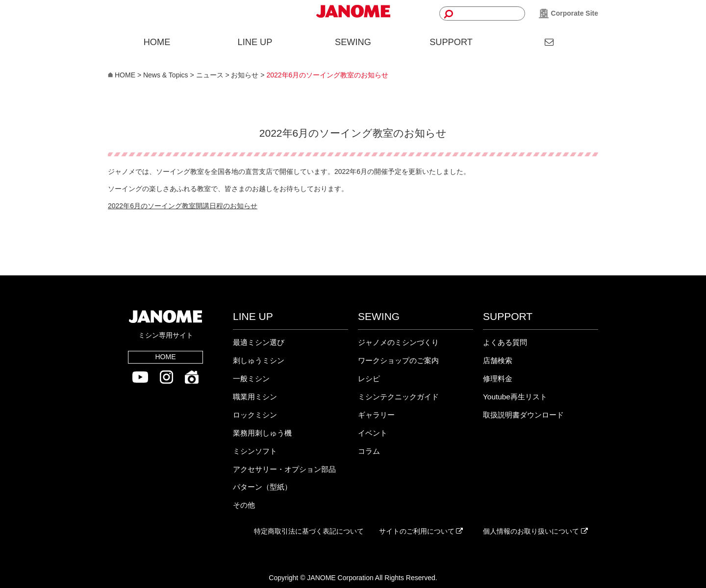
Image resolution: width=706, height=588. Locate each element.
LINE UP (255, 42)
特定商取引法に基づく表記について (309, 531)
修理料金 (498, 379)
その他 (244, 505)
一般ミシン (251, 379)
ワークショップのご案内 (398, 360)
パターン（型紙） (262, 487)
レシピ (369, 379)
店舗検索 (498, 360)
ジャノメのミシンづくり (398, 342)
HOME (157, 42)
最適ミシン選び (259, 342)
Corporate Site (568, 13)
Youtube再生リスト (515, 397)
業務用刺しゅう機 (262, 433)
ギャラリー (376, 415)
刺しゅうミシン (259, 360)
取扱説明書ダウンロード (523, 415)
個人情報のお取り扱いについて (535, 531)
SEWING (353, 42)
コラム (369, 451)
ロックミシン (255, 415)
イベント (373, 433)
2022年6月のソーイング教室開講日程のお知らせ (183, 206)
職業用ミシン (255, 397)
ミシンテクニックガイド (398, 397)
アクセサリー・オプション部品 (284, 469)
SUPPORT (451, 42)
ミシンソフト (255, 451)
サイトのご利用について (421, 531)
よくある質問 (505, 342)
